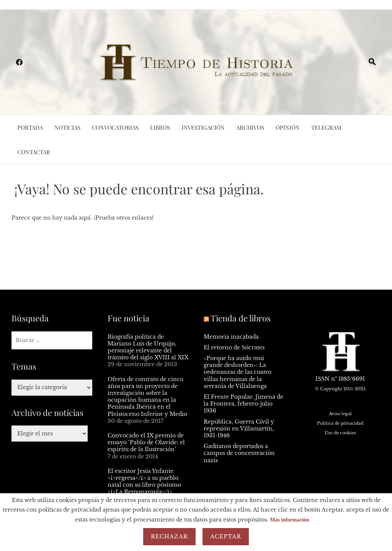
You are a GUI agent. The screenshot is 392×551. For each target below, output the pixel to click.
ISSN (323, 379)
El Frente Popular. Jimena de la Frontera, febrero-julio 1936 (243, 404)
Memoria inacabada (231, 337)
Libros (160, 127)
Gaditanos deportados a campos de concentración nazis (239, 453)
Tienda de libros (241, 318)
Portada (30, 127)
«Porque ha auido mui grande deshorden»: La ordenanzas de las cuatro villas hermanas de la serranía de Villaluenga (238, 372)
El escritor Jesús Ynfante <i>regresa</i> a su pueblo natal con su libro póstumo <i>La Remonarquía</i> (144, 482)
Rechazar (169, 536)
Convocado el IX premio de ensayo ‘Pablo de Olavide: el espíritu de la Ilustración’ (146, 442)
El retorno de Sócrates (234, 347)
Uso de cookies (340, 433)
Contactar (34, 152)
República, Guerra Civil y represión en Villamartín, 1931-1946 (239, 429)
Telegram (326, 127)
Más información (289, 520)
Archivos (250, 127)
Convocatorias (115, 127)
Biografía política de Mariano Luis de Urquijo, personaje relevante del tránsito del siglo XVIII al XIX (148, 347)
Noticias (67, 127)
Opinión (288, 127)
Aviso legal (340, 414)
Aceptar (226, 536)
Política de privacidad (340, 423)
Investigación (203, 127)
